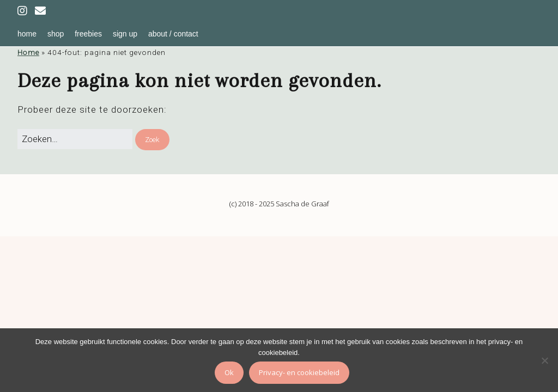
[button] (152, 140)
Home (28, 52)
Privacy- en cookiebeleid (299, 372)
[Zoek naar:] (75, 139)
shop (56, 34)
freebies (88, 34)
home (27, 34)
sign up (125, 34)
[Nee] (544, 360)
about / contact (173, 34)
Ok (229, 372)
